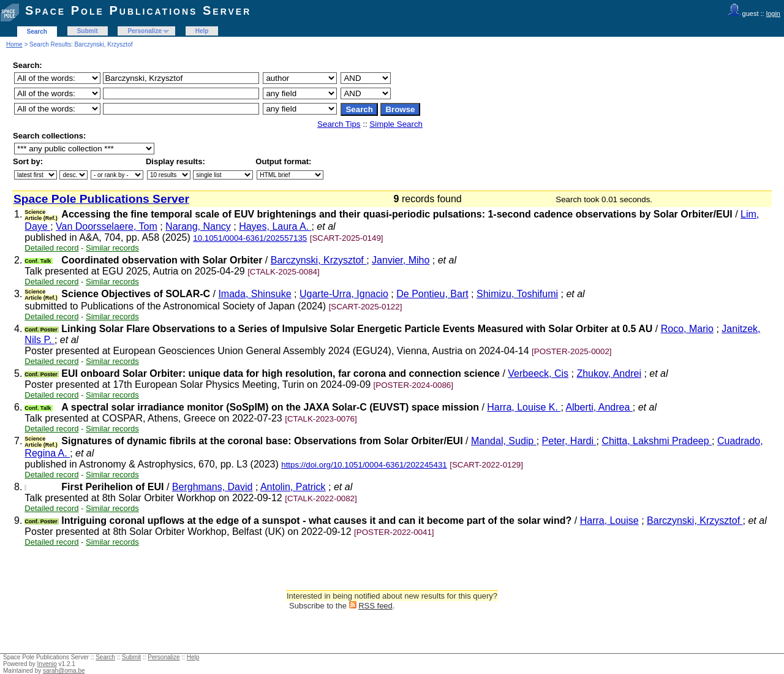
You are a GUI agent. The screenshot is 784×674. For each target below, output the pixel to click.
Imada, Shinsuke (254, 294)
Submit (88, 31)
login (773, 13)
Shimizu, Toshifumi (517, 294)
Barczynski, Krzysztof (318, 260)
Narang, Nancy (198, 226)
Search (37, 32)
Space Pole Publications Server (138, 10)
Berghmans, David (213, 487)
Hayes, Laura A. (275, 226)
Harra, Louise (609, 521)
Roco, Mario (687, 329)
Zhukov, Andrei (609, 373)
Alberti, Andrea (599, 407)
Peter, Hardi (569, 441)
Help (202, 31)
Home (14, 44)
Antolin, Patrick (293, 487)
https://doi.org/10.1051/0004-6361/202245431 (364, 465)
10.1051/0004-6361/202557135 (250, 238)
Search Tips (339, 124)
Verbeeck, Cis (538, 373)
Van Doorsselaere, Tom (107, 226)
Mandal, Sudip (504, 441)
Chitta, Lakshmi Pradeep (657, 441)
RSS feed (375, 606)
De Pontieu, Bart (432, 294)
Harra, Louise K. (524, 407)
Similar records (112, 248)
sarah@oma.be (64, 671)
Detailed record (51, 248)
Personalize (145, 31)
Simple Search (396, 124)
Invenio (47, 664)
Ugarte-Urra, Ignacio (344, 294)
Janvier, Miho (401, 260)
